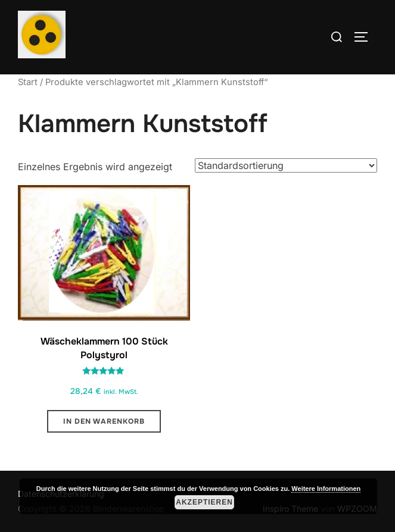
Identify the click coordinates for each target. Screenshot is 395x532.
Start (28, 82)
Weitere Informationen (326, 489)
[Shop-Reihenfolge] (286, 165)
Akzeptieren (204, 502)
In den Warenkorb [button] (104, 421)
